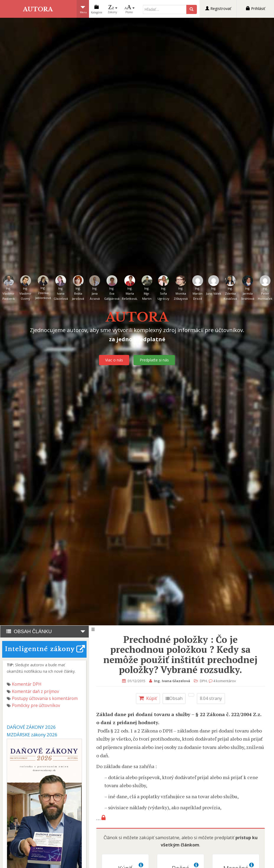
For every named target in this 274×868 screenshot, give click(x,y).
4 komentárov (226, 681)
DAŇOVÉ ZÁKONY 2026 (31, 727)
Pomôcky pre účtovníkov (36, 705)
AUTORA (38, 9)
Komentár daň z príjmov (35, 691)
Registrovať (218, 8)
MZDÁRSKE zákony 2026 (32, 735)
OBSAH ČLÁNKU (44, 632)
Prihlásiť (256, 8)
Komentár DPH (27, 684)
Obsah (175, 698)
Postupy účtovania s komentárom (45, 698)
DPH (204, 681)
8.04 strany (212, 698)
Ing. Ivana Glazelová (173, 681)
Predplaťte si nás (154, 360)
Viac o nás (114, 360)
